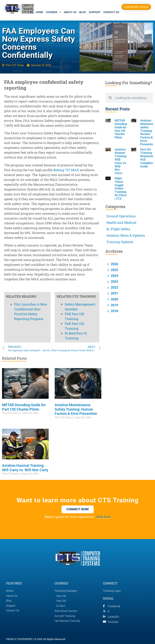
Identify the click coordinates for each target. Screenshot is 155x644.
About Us (70, 12)
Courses (53, 12)
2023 (114, 282)
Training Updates (120, 242)
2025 (114, 270)
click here (103, 517)
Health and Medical (121, 222)
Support (95, 12)
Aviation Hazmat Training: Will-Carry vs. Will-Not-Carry (25, 468)
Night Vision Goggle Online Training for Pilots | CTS (121, 188)
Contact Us (111, 12)
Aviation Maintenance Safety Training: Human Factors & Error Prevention (76, 409)
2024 (114, 276)
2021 (114, 293)
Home (39, 12)
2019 (114, 305)
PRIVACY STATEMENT (19, 639)
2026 (114, 264)
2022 (114, 287)
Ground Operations (121, 216)
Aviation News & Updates (126, 235)
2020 (114, 299)
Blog (83, 12)
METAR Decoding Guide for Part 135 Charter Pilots (24, 407)
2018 (114, 311)
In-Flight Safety (118, 229)
